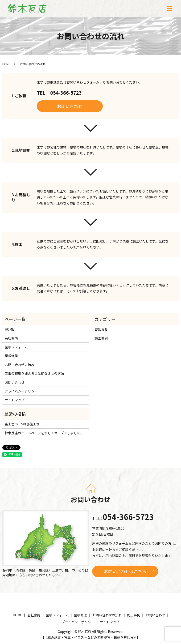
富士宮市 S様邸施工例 (22, 424)
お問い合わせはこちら (125, 571)
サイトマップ (15, 400)
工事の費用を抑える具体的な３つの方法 (34, 373)
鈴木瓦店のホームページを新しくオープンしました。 (44, 433)
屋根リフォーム (16, 347)
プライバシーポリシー (21, 391)
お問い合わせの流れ (20, 365)
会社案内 (11, 338)
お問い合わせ (70, 106)
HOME (6, 64)
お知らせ (101, 329)
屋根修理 (11, 356)
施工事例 (101, 338)
